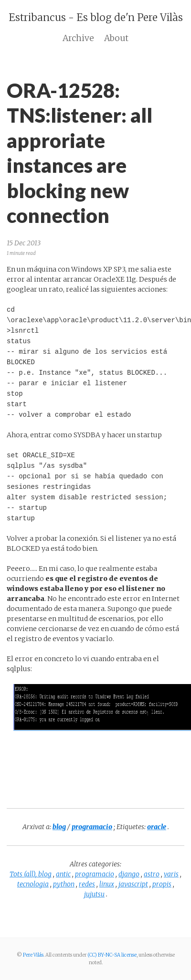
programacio (95, 874)
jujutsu (94, 894)
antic (63, 874)
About (116, 38)
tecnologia (33, 884)
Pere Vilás (33, 955)
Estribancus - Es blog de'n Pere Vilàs (96, 17)
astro (152, 874)
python (64, 884)
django (129, 874)
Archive (78, 38)
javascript (133, 884)
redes (87, 884)
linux (107, 884)
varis (171, 874)
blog (45, 874)
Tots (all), (24, 874)
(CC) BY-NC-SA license (112, 955)
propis (162, 884)
